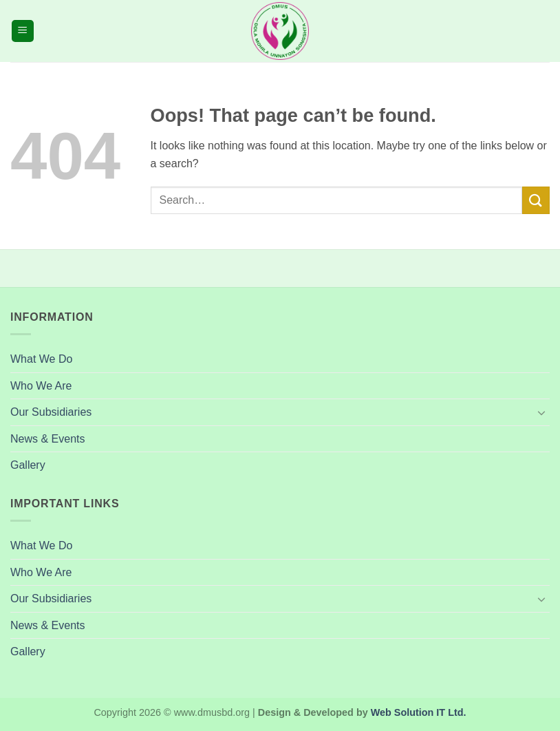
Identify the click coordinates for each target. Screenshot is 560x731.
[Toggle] (541, 412)
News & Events (47, 439)
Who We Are (41, 386)
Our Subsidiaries (51, 412)
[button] (23, 31)
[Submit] (536, 200)
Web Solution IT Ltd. (419, 712)
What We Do (41, 359)
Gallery (28, 465)
